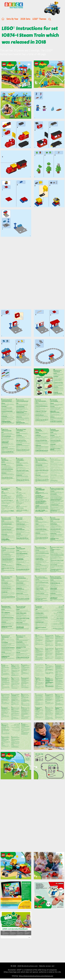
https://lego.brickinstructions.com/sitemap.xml (36, 976)
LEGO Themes (39, 19)
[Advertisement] (32, 275)
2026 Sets (25, 19)
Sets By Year (12, 19)
